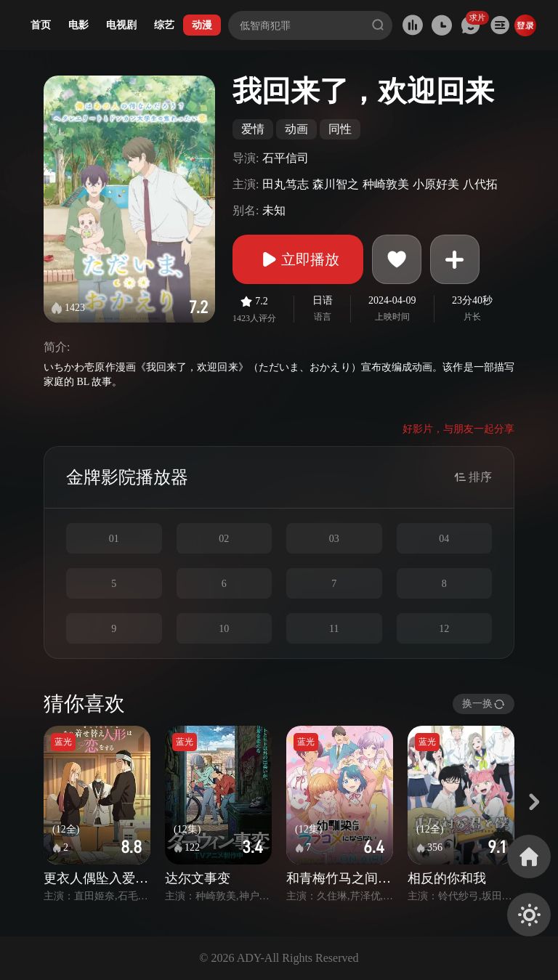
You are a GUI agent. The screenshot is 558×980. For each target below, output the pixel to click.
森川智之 (336, 184)
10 (224, 629)
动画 (296, 129)
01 (114, 539)
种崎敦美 (386, 184)
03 (334, 539)
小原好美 (436, 184)
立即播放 (298, 259)
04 (444, 539)
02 (224, 539)
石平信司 (286, 158)
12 (444, 629)
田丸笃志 (286, 184)
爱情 (253, 129)
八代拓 (480, 184)
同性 (340, 129)
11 (334, 629)
